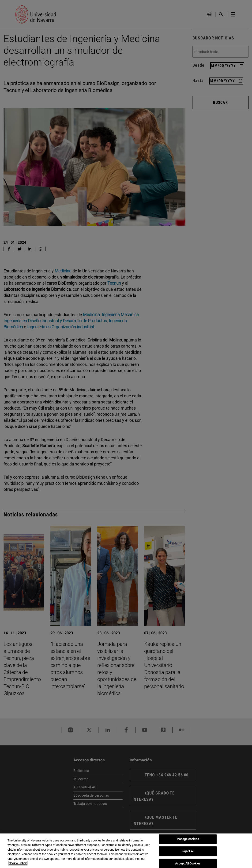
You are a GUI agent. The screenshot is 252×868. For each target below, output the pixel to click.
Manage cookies (188, 839)
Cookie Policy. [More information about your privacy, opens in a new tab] (18, 863)
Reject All (188, 851)
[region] (126, 851)
